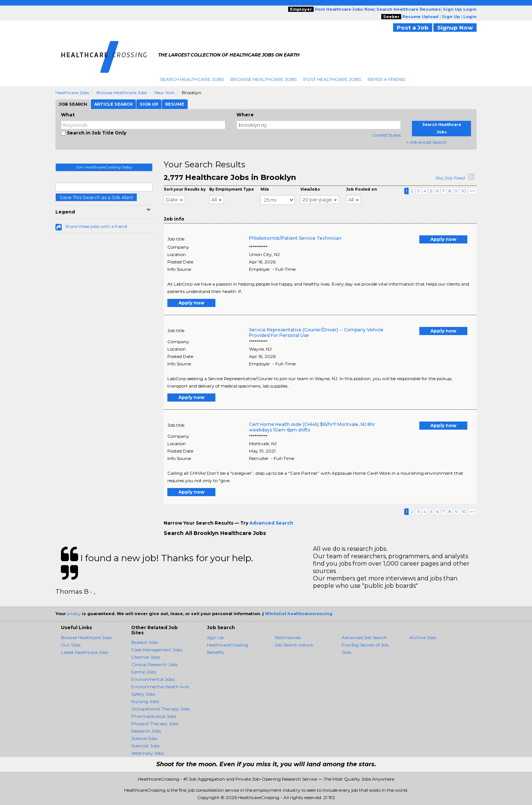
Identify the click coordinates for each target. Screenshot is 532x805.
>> (473, 191)
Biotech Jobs (145, 642)
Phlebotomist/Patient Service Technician (295, 238)
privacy (74, 614)
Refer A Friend (386, 79)
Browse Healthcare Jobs (264, 79)
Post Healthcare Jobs (332, 79)
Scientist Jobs (145, 746)
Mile (265, 189)
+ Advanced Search (427, 142)
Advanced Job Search (364, 637)
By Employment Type (231, 189)
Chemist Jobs (146, 657)
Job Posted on (362, 189)
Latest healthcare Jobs (85, 652)
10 (464, 191)
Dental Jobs (144, 672)
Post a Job (413, 28)
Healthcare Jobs (72, 93)
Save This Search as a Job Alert (96, 197)
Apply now (443, 239)
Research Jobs (146, 731)
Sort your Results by (185, 189)
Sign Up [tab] (149, 104)
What (68, 115)
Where (245, 115)
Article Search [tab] (113, 104)
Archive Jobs (423, 637)
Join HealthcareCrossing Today (104, 167)
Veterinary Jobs (147, 753)
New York (164, 93)
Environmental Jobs (153, 679)
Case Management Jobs (157, 650)
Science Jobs (144, 738)
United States (387, 135)
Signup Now (455, 28)
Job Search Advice (294, 645)
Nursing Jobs (145, 701)
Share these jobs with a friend (96, 226)
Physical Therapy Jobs (155, 724)
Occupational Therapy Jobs (161, 709)
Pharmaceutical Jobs (154, 716)
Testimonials (288, 637)
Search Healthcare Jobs (192, 79)
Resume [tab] (175, 104)
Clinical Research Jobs (154, 664)
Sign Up (215, 637)
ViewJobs (310, 189)
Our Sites (71, 645)
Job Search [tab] (73, 104)
